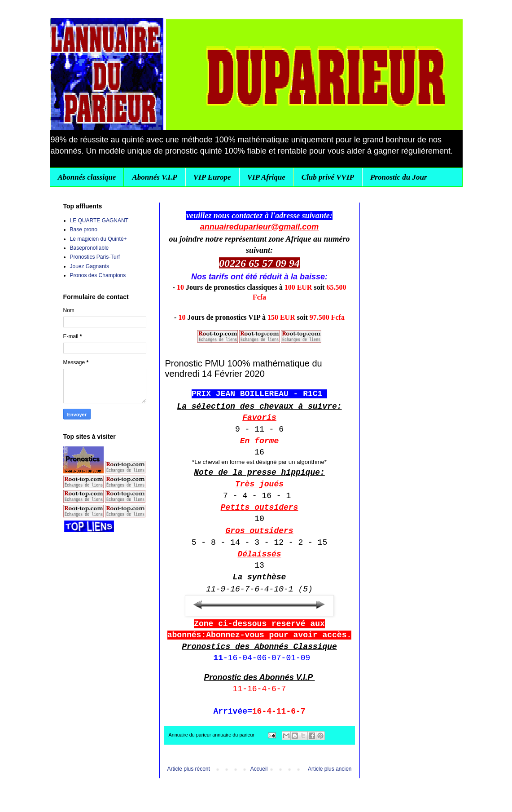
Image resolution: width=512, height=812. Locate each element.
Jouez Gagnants (90, 266)
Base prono (84, 229)
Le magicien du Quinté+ (98, 239)
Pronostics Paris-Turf (95, 257)
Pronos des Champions (98, 275)
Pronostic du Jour (399, 177)
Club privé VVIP (328, 177)
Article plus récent (189, 769)
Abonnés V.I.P (154, 177)
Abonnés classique (87, 177)
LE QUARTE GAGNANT (99, 221)
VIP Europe (212, 177)
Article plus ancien (330, 769)
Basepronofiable (90, 248)
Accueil (259, 769)
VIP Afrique (266, 177)
